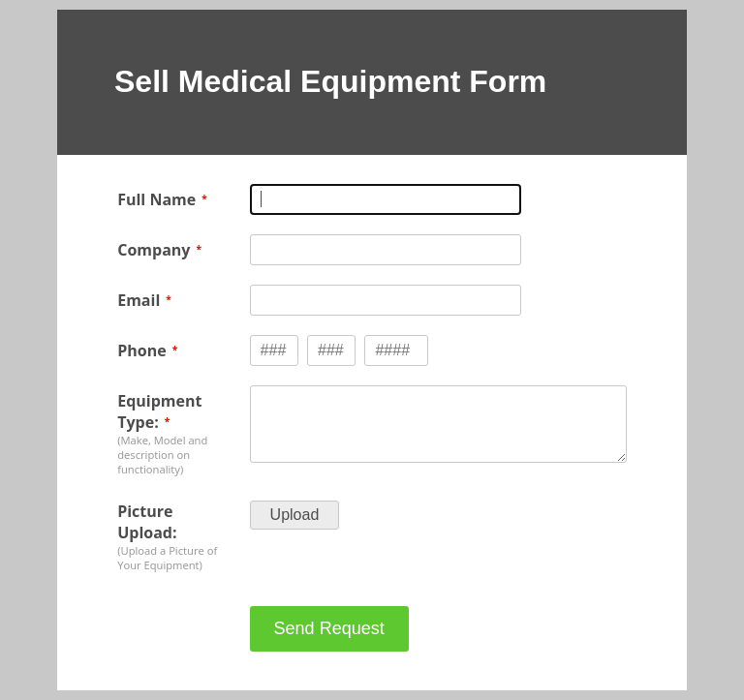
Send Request (329, 628)
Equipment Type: (159, 411)
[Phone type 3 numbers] (274, 350)
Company (154, 250)
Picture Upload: (147, 522)
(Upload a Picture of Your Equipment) (167, 558)
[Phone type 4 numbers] (396, 350)
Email (139, 300)
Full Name (156, 199)
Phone (141, 350)
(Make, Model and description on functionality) (162, 455)
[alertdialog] (372, 82)
